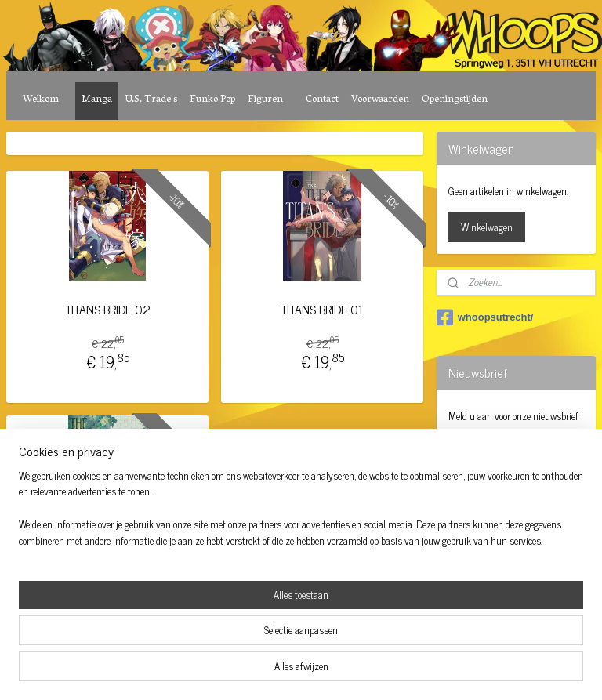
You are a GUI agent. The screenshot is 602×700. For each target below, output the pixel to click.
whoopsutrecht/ (485, 317)
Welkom (41, 100)
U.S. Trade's (151, 100)
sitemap (257, 671)
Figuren (265, 100)
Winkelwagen (487, 227)
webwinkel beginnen (324, 671)
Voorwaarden (380, 100)
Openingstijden (455, 100)
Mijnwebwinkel (430, 671)
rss (281, 671)
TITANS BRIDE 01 (322, 309)
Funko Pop (212, 100)
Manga (97, 100)
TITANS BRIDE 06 (107, 553)
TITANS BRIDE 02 (108, 309)
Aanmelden (483, 452)
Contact (322, 100)
